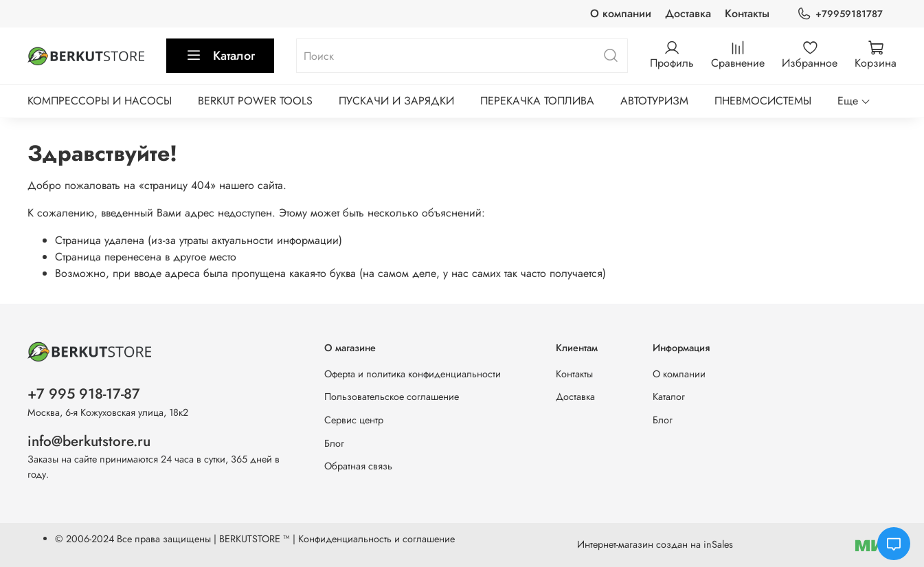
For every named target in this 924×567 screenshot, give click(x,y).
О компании (621, 13)
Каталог (220, 56)
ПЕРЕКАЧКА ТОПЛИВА (537, 101)
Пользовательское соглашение (392, 397)
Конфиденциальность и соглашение (376, 539)
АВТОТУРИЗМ (654, 101)
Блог (334, 443)
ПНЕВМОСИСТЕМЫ (763, 101)
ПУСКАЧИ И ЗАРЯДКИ (396, 101)
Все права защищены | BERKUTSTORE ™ (205, 539)
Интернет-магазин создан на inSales (655, 544)
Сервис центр (354, 420)
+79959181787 (840, 14)
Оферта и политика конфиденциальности (413, 374)
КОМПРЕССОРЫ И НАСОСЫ (100, 101)
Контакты (747, 13)
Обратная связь (358, 466)
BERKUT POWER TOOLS (255, 101)
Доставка (688, 13)
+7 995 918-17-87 (84, 394)
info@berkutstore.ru (89, 441)
